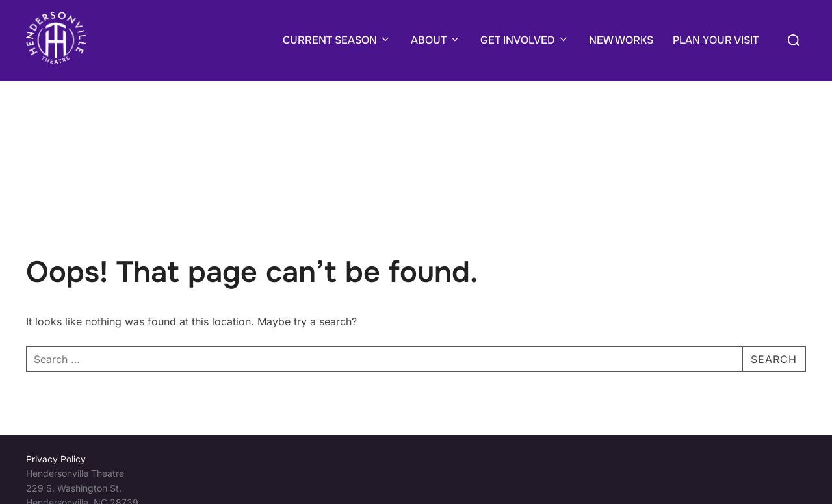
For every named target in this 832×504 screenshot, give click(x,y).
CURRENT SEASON (337, 40)
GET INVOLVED (525, 40)
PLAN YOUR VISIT (716, 40)
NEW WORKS (621, 40)
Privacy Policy (56, 459)
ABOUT (436, 40)
